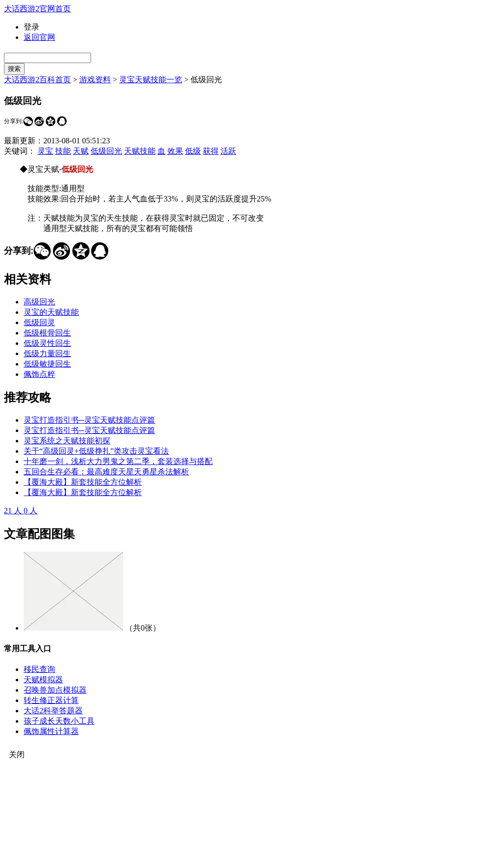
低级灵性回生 (47, 343)
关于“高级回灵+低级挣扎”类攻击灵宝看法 (96, 451)
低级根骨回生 (47, 333)
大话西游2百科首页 (37, 80)
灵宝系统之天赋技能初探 (67, 441)
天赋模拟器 (43, 680)
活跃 (228, 151)
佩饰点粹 (39, 374)
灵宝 (45, 151)
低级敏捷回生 (47, 364)
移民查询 (39, 669)
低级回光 (106, 151)
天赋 (81, 151)
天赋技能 (140, 151)
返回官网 (39, 37)
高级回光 (39, 302)
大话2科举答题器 (53, 711)
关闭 (17, 754)
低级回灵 (39, 322)
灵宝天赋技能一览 (151, 80)
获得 (211, 151)
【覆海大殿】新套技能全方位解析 (83, 482)
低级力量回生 (47, 353)
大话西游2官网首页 (37, 9)
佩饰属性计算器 (51, 731)
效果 (175, 151)
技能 (63, 151)
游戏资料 (95, 80)
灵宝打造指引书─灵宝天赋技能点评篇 (89, 420)
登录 (31, 27)
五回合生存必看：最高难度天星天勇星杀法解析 (106, 472)
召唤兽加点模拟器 (55, 690)
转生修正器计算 (51, 700)
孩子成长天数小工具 (59, 721)
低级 (193, 151)
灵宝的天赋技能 (51, 312)
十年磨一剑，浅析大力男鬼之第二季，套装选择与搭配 (118, 461)
